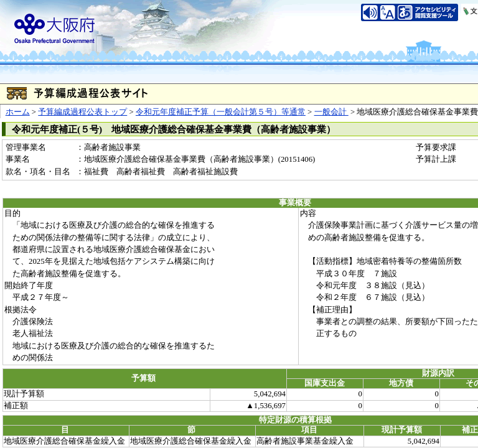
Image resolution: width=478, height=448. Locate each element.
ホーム (18, 112)
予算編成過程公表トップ (82, 112)
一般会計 (331, 112)
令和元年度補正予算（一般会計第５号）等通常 (221, 112)
